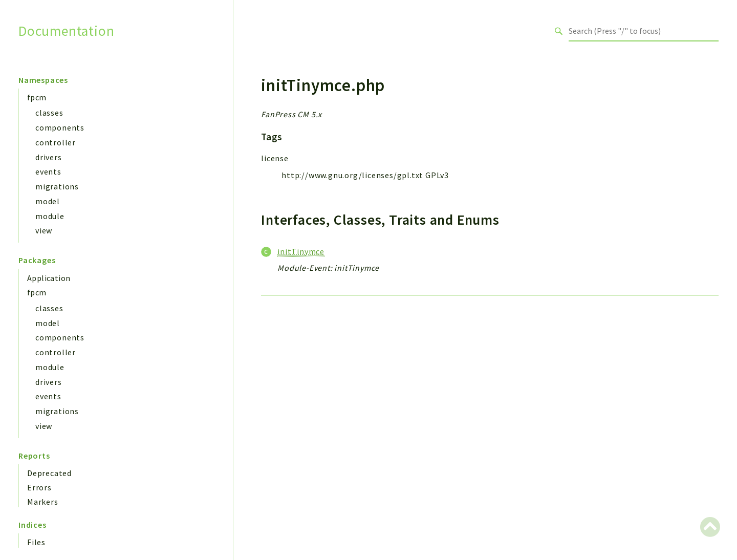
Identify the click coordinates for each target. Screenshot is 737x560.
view (44, 230)
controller (56, 142)
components (60, 127)
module (50, 216)
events (48, 171)
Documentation (66, 31)
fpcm (37, 97)
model (48, 201)
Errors (39, 487)
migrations (57, 186)
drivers (49, 157)
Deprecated (49, 473)
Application (49, 278)
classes (49, 113)
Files (36, 542)
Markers (43, 502)
